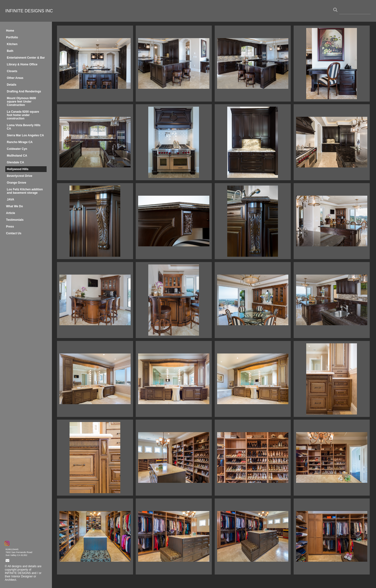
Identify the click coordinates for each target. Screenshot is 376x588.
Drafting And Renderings (24, 91)
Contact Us (14, 233)
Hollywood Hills (18, 169)
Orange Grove (16, 183)
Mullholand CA (17, 156)
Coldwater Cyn (17, 149)
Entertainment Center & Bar (26, 58)
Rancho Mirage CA (20, 142)
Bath (10, 51)
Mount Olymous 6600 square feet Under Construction (21, 102)
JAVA (10, 200)
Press (10, 227)
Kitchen (12, 44)
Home (10, 31)
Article (11, 213)
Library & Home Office (22, 64)
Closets (12, 71)
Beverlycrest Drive (19, 176)
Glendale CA (15, 162)
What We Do (14, 206)
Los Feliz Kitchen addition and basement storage (25, 191)
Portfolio (12, 37)
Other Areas (15, 78)
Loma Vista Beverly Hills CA (24, 127)
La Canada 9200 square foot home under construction (23, 115)
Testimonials (15, 220)
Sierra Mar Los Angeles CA (25, 135)
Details (11, 85)
